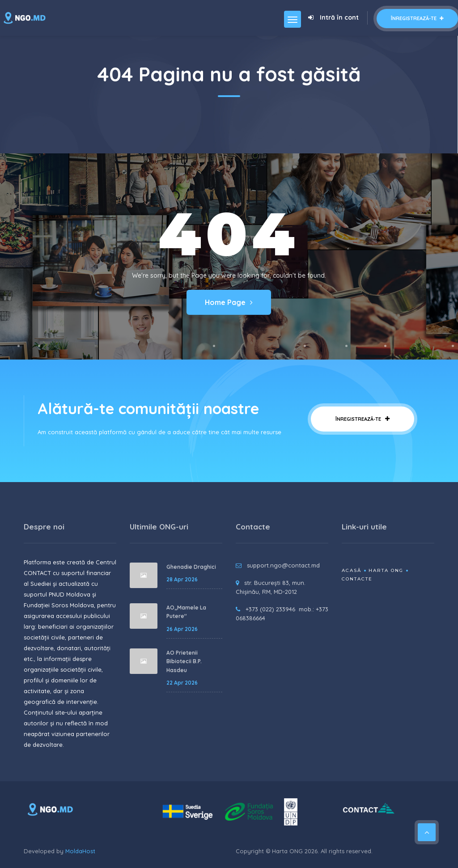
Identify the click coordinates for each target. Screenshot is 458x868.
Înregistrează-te (417, 18)
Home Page (229, 302)
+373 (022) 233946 (270, 609)
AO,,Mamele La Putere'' (186, 612)
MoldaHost (80, 851)
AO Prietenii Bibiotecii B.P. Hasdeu (184, 661)
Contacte (357, 579)
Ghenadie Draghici (191, 567)
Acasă (352, 570)
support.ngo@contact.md (283, 565)
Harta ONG (386, 570)
